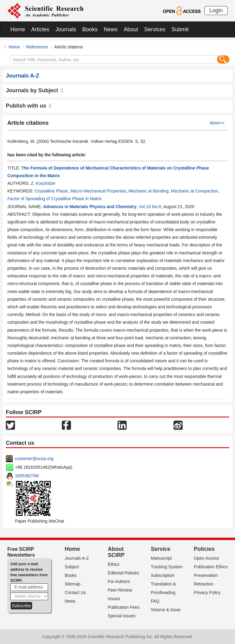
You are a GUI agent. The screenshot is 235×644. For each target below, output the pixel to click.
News (111, 29)
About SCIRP (116, 552)
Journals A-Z (77, 558)
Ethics (114, 564)
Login (216, 10)
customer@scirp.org (34, 459)
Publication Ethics (211, 567)
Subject (72, 567)
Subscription (163, 575)
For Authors (119, 581)
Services (155, 29)
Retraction (203, 584)
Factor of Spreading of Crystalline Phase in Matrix (54, 199)
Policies (204, 549)
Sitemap (73, 584)
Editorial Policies (123, 573)
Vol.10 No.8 (150, 207)
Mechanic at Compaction (195, 191)
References (37, 47)
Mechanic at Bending (149, 191)
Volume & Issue (166, 610)
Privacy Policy (207, 593)
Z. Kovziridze (43, 183)
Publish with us (29, 106)
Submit (180, 29)
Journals (66, 29)
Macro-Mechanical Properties (98, 191)
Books (90, 29)
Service (161, 549)
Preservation (206, 575)
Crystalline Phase (51, 191)
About (131, 29)
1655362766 (27, 476)
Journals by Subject (35, 90)
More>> (217, 123)
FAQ (155, 601)
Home (18, 29)
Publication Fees (124, 607)
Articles (40, 29)
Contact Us (75, 593)
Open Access (206, 558)
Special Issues (121, 616)
